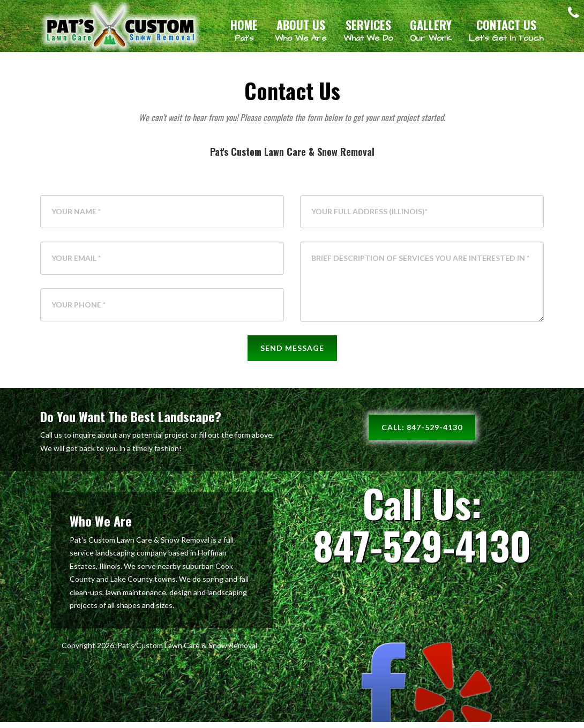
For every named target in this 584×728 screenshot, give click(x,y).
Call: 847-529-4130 (422, 433)
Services (368, 30)
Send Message (292, 354)
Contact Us (506, 30)
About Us (301, 30)
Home (244, 30)
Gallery (431, 30)
